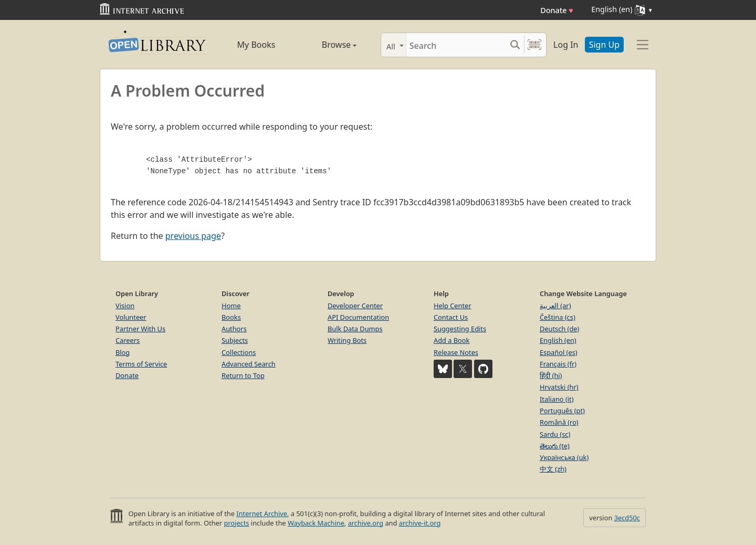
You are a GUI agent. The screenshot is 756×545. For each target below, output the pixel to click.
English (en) (558, 340)
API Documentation (358, 317)
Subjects (235, 340)
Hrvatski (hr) (559, 387)
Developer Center (355, 306)
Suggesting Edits (460, 329)
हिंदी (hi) (551, 375)
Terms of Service (141, 364)
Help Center (453, 306)
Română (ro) (559, 422)
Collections (239, 352)
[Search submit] (515, 45)
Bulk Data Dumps (355, 329)
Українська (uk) (564, 457)
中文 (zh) (553, 469)
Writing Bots (347, 340)
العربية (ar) (555, 306)
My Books (256, 45)
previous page (193, 236)
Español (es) (559, 352)
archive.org (366, 523)
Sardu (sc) (555, 434)
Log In (566, 45)
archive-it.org (420, 523)
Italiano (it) (557, 399)
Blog (123, 352)
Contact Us (451, 317)
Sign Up (604, 45)
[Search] (456, 45)
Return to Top (243, 375)
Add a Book (451, 340)
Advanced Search (249, 364)
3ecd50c (627, 518)
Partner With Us (140, 329)
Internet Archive (262, 513)
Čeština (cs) (558, 317)
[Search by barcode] (534, 45)
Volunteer (131, 317)
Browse (327, 45)
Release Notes (456, 352)
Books (231, 317)
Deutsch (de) (559, 329)
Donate (557, 10)
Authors (234, 329)
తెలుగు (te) (555, 446)
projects (236, 523)
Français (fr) (558, 364)
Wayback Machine (316, 523)
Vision (125, 306)
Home (231, 306)
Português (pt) (562, 411)
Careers (128, 340)
